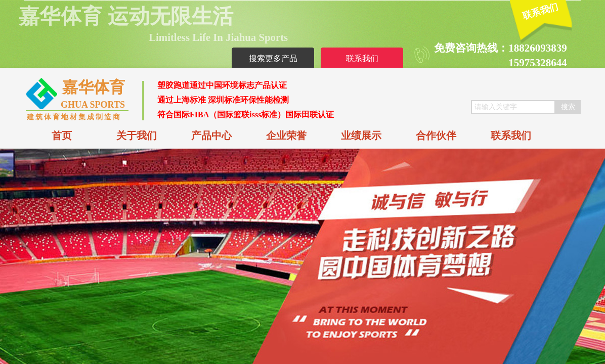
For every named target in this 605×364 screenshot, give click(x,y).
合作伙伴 (436, 135)
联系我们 (511, 135)
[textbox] (513, 107)
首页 (62, 135)
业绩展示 (361, 135)
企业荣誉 (286, 135)
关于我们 (137, 135)
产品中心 (211, 135)
